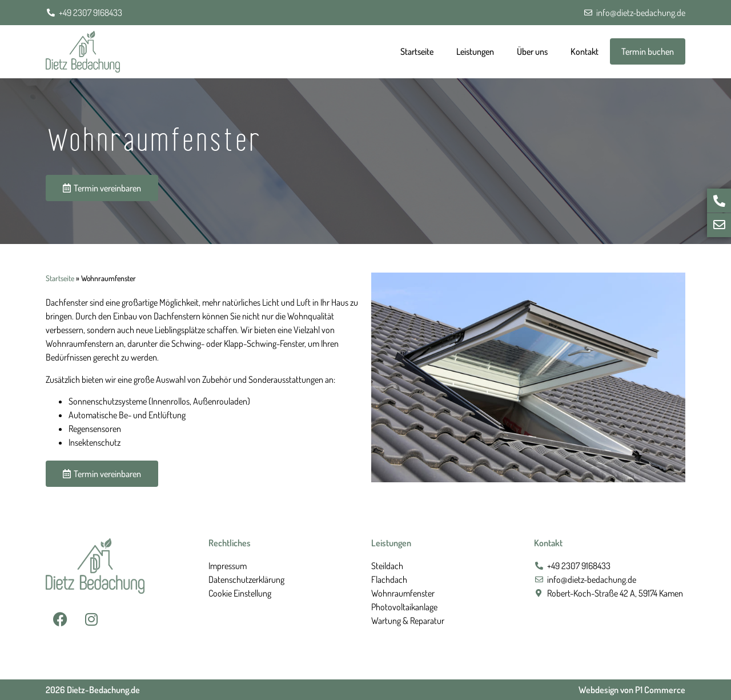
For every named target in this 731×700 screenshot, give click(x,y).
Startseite (417, 51)
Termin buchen (648, 51)
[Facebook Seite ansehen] (60, 619)
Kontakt (585, 51)
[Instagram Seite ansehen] (91, 619)
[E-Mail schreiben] (719, 225)
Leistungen (475, 51)
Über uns (532, 51)
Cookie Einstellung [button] (240, 593)
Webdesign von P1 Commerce (632, 690)
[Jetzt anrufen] (719, 201)
